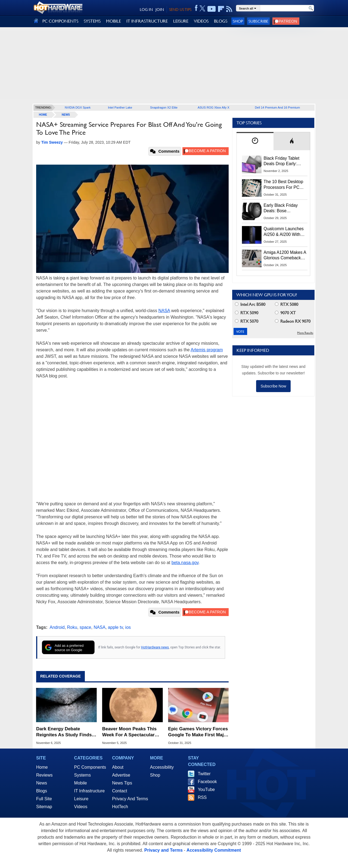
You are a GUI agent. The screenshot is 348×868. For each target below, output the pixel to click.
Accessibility (162, 767)
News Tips (122, 783)
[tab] (255, 141)
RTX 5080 (287, 304)
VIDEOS (201, 21)
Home (42, 767)
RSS (202, 797)
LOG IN (146, 10)
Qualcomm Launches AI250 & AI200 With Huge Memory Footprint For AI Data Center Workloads (284, 232)
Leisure (81, 799)
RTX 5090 (247, 313)
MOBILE (114, 21)
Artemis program (207, 350)
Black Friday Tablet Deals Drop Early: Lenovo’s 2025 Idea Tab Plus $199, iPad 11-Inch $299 (283, 161)
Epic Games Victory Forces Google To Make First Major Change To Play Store (198, 732)
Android (57, 627)
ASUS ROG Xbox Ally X (214, 107)
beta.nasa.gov (185, 563)
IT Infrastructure (90, 791)
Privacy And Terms (130, 799)
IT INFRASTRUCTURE (147, 21)
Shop (238, 21)
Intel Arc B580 (250, 304)
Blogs (42, 791)
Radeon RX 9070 (293, 321)
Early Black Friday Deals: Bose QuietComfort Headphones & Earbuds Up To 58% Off (282, 208)
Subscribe (258, 21)
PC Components (90, 767)
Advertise (121, 775)
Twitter (204, 774)
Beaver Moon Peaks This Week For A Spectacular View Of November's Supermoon (129, 732)
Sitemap (44, 807)
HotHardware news (155, 647)
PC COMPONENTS (60, 21)
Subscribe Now (273, 386)
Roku (72, 627)
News (66, 115)
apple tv (115, 627)
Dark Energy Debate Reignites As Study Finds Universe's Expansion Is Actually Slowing (64, 732)
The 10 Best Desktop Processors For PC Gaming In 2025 (284, 185)
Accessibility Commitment (214, 850)
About (118, 767)
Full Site (44, 799)
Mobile (81, 783)
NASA (164, 311)
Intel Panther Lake (120, 107)
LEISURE (181, 21)
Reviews (44, 775)
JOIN (160, 10)
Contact (119, 791)
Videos (81, 807)
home (43, 115)
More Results (305, 333)
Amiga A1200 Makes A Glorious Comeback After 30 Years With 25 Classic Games (285, 256)
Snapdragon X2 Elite (164, 107)
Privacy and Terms (164, 850)
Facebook (207, 782)
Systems (83, 775)
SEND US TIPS (180, 10)
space (86, 627)
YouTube (206, 789)
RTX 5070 (247, 321)
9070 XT (285, 313)
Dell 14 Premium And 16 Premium (277, 107)
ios (128, 627)
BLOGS (221, 21)
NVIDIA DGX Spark (78, 107)
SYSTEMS (92, 21)
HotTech (120, 807)
